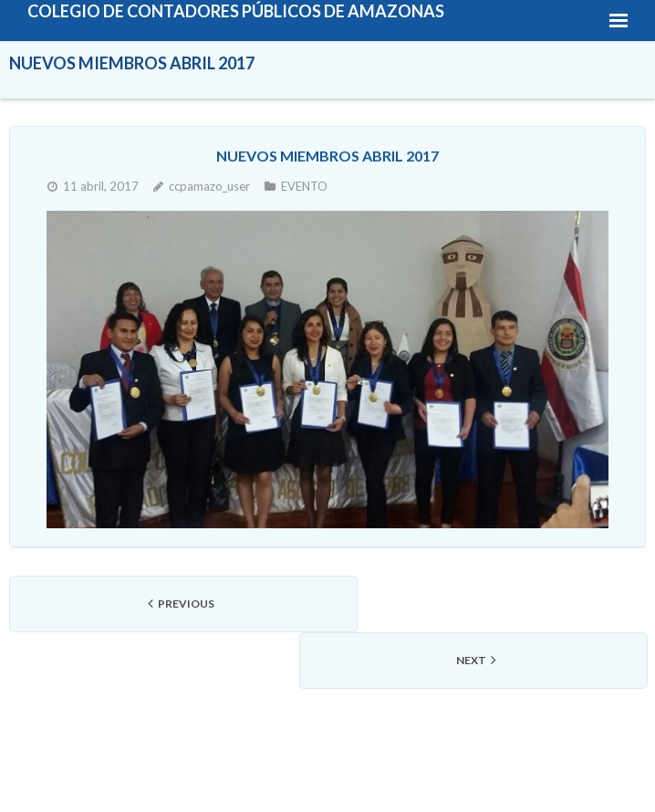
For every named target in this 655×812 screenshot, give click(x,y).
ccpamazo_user (209, 186)
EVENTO (304, 186)
